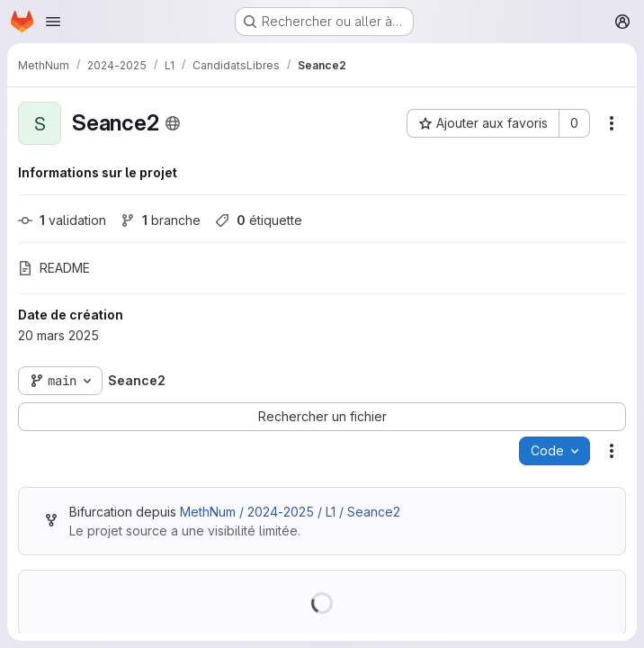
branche (161, 220)
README (54, 268)
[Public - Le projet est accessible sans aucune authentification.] (173, 123)
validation (62, 220)
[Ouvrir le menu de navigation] (53, 22)
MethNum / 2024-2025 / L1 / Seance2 (290, 512)
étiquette (259, 220)
